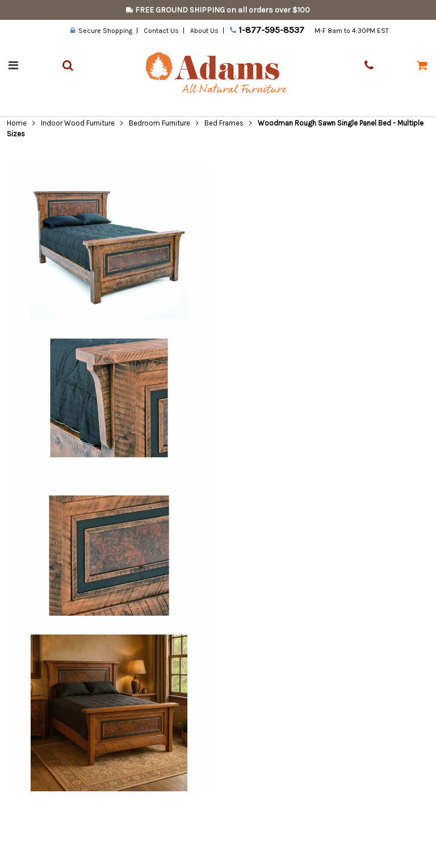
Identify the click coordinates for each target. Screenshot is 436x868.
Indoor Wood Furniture (78, 123)
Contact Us (161, 31)
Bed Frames (224, 123)
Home (17, 123)
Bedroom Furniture (160, 123)
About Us (204, 31)
